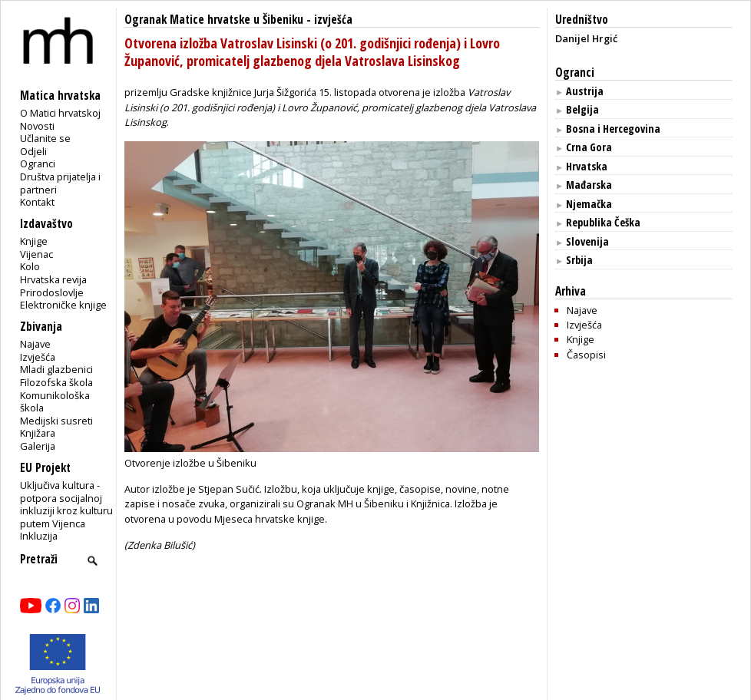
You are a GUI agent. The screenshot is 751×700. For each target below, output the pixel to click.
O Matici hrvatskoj (60, 113)
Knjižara (38, 433)
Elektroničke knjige (63, 305)
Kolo (30, 266)
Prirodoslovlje (52, 292)
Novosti (37, 126)
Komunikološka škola (55, 402)
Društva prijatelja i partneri (60, 183)
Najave (35, 344)
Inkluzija (39, 536)
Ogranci (38, 163)
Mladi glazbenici (56, 369)
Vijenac (36, 254)
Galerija (38, 446)
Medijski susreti (56, 421)
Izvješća (38, 357)
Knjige (34, 241)
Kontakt (37, 202)
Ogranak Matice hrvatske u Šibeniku (214, 20)
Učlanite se (45, 138)
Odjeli (33, 151)
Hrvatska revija (53, 279)
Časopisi (586, 355)
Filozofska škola (56, 382)
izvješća (333, 20)
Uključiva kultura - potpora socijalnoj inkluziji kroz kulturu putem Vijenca (66, 504)
